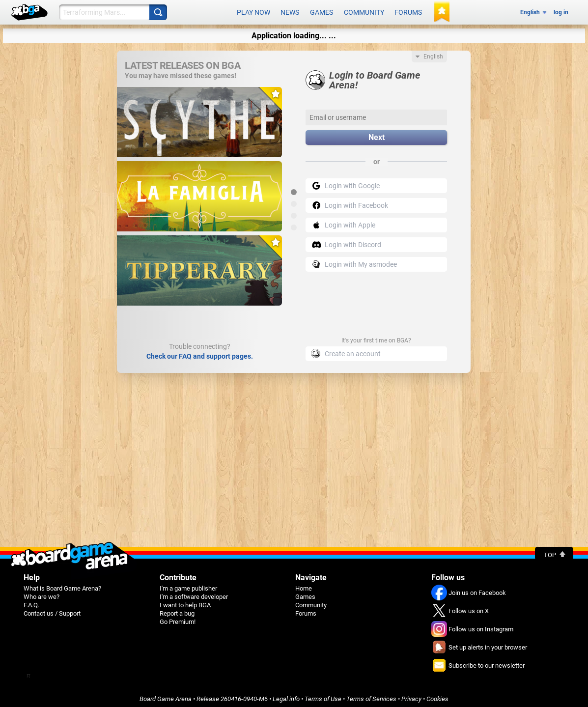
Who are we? (42, 593)
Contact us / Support (52, 610)
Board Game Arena (166, 695)
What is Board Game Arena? (62, 585)
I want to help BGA (185, 602)
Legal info (286, 695)
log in (561, 11)
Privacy (411, 695)
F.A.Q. (31, 602)
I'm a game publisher (188, 585)
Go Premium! (178, 618)
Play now (253, 11)
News (290, 11)
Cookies (437, 695)
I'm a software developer (194, 593)
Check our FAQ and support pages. (200, 353)
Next (377, 134)
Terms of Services (371, 695)
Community (364, 11)
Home (304, 585)
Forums (408, 11)
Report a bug (177, 610)
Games (322, 11)
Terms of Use (323, 695)
